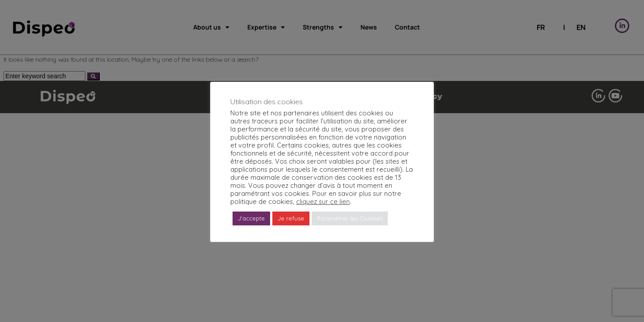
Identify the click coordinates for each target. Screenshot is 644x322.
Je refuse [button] (291, 218)
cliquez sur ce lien (323, 201)
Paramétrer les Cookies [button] (350, 218)
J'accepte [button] (251, 218)
